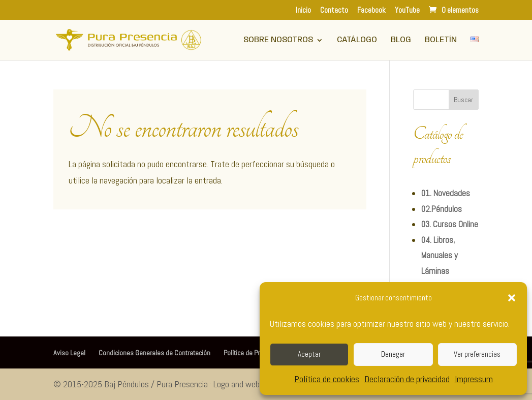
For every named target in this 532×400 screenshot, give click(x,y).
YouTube (407, 10)
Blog (401, 40)
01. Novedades (446, 193)
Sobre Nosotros (278, 40)
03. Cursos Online (450, 224)
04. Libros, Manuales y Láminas (440, 255)
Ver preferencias (477, 354)
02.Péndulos (442, 209)
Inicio (303, 10)
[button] (512, 298)
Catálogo (357, 40)
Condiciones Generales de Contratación (154, 353)
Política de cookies (327, 379)
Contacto (334, 10)
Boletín (441, 40)
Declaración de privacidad (407, 379)
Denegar (393, 354)
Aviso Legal (69, 353)
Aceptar (309, 354)
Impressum (474, 379)
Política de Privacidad (253, 353)
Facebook (371, 10)
